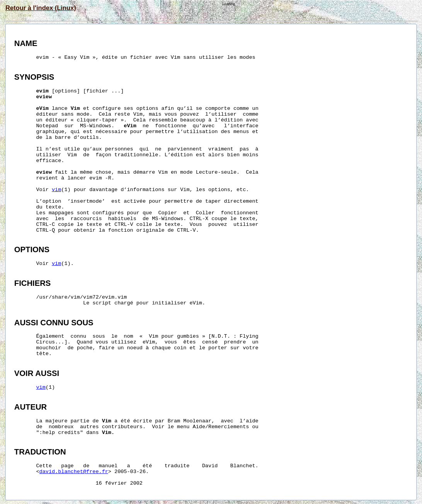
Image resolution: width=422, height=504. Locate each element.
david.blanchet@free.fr (74, 472)
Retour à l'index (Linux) (41, 8)
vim (56, 190)
